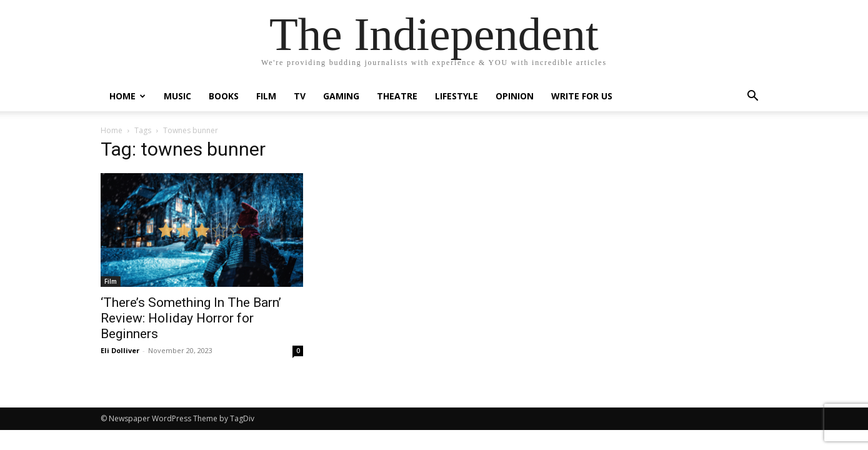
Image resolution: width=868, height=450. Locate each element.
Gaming (341, 96)
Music (177, 96)
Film (266, 96)
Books (224, 96)
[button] (753, 97)
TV (300, 96)
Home (127, 96)
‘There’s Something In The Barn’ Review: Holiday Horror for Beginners (191, 318)
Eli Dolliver (120, 350)
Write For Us (582, 96)
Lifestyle (456, 96)
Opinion (515, 96)
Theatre (397, 96)
